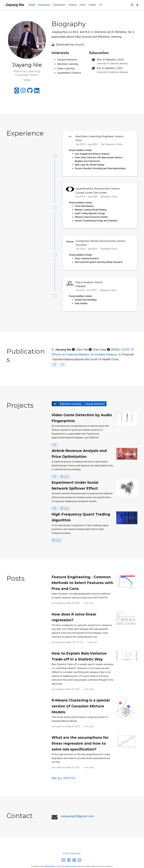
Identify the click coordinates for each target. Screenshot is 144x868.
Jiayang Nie (15, 5)
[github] (30, 92)
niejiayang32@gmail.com (77, 819)
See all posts (63, 781)
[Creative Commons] (72, 860)
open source (71, 866)
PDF (55, 368)
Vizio (79, 140)
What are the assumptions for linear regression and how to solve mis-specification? (80, 747)
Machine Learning (71, 407)
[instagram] (23, 92)
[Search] (132, 5)
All (55, 407)
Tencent (81, 246)
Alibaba (81, 289)
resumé (79, 45)
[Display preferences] (138, 5)
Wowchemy (50, 866)
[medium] (17, 92)
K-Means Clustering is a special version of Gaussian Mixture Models (81, 709)
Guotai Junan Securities (91, 193)
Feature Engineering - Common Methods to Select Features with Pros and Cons (82, 586)
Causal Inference (95, 407)
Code (65, 480)
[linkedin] (37, 92)
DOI (62, 368)
